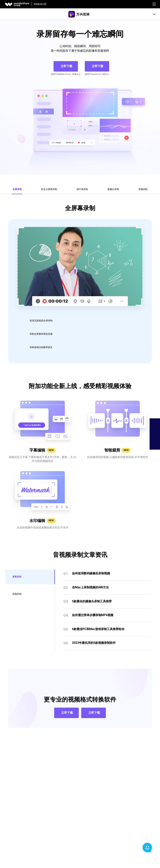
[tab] (17, 184)
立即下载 (66, 66)
